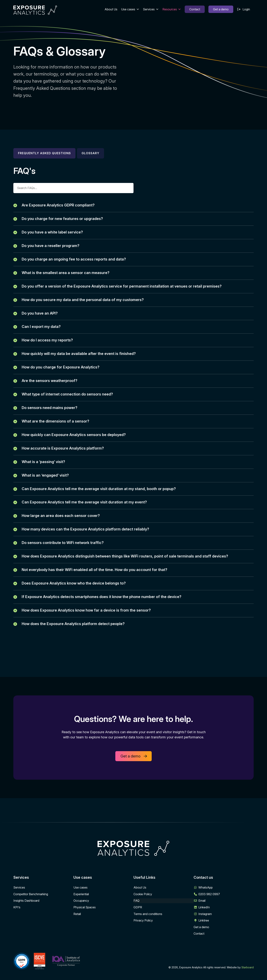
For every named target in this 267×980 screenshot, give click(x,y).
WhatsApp (206, 903)
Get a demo (221, 9)
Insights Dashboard (26, 916)
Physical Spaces (85, 923)
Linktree (204, 936)
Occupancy (81, 916)
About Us (111, 9)
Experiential (81, 910)
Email (202, 916)
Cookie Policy (143, 910)
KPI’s (17, 923)
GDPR (138, 923)
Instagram (205, 929)
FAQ (136, 916)
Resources (172, 9)
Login (246, 9)
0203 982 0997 (209, 910)
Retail (77, 929)
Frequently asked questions (44, 153)
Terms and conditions (148, 929)
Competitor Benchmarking (31, 910)
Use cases (130, 9)
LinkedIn (204, 923)
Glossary (90, 153)
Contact (195, 9)
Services (151, 9)
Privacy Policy (143, 936)
